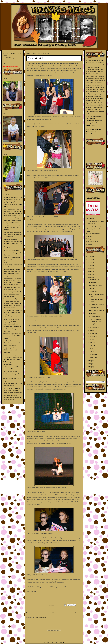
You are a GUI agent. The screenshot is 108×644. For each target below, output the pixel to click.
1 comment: (59, 605)
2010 (90, 277)
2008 (90, 364)
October (92, 330)
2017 (90, 256)
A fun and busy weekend (97, 304)
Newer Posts (30, 613)
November (93, 327)
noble (28, 66)
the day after (42, 68)
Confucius (7, 402)
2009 (90, 361)
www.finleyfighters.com (10, 66)
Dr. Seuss (7, 255)
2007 (90, 367)
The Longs (89, 236)
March (92, 351)
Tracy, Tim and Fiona (92, 241)
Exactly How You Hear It (93, 226)
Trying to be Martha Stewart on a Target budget (96, 322)
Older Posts (78, 613)
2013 (90, 268)
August (92, 336)
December (93, 280)
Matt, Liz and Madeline (93, 234)
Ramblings (93, 313)
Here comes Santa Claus (97, 310)
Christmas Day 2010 (95, 285)
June (91, 342)
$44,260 (92, 288)
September (93, 333)
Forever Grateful (35, 58)
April (91, 348)
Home (54, 613)
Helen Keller (9, 236)
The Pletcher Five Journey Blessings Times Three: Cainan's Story (94, 123)
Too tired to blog (94, 307)
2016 (90, 259)
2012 (90, 271)
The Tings (89, 239)
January (92, 357)
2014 (90, 265)
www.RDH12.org (8, 58)
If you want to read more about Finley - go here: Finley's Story (93, 132)
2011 (90, 274)
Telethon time (93, 291)
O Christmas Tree (95, 316)
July (91, 339)
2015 (90, 262)
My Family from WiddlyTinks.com (54, 642)
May (91, 345)
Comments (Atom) (40, 617)
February (93, 354)
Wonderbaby (89, 244)
